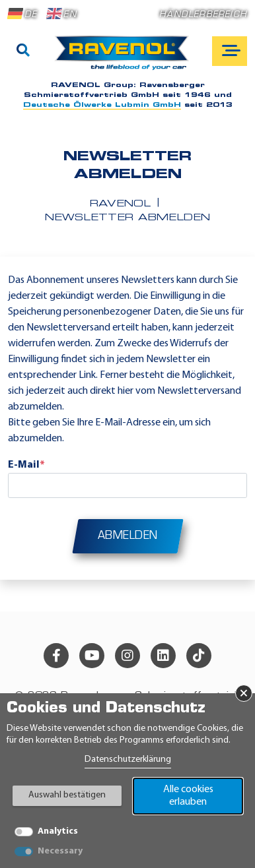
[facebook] (56, 656)
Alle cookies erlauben (188, 796)
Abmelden (128, 536)
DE (22, 14)
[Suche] (23, 51)
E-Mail (26, 465)
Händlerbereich (203, 15)
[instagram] (127, 656)
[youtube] (92, 656)
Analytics (58, 831)
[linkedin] (163, 656)
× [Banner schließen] (244, 693)
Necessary (60, 851)
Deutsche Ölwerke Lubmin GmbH (102, 105)
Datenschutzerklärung (128, 759)
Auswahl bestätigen (67, 795)
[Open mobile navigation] (230, 51)
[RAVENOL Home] (125, 58)
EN (61, 14)
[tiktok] (199, 656)
